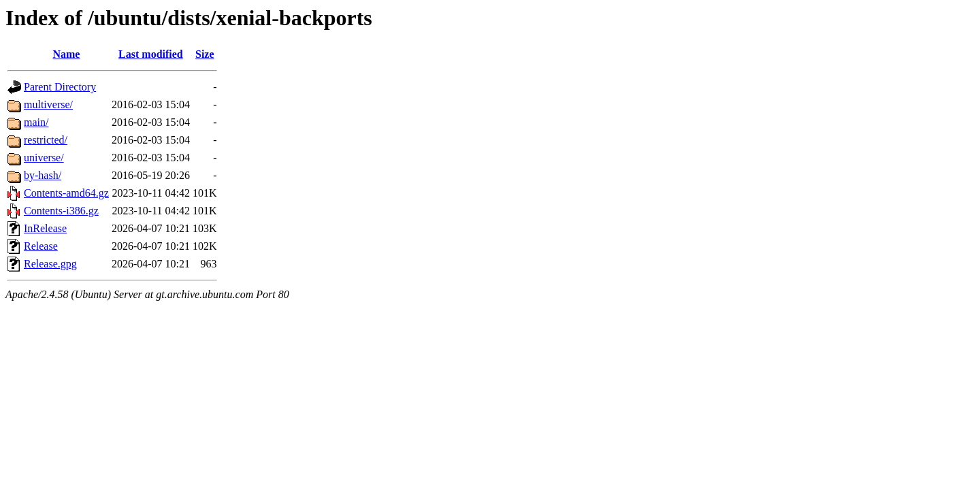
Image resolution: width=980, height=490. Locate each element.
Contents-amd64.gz (66, 193)
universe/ (44, 158)
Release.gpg (50, 264)
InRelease (45, 228)
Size (205, 54)
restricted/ (46, 140)
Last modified (151, 54)
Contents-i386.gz (61, 211)
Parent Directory (60, 87)
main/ (36, 122)
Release (41, 246)
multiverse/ (48, 104)
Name (66, 54)
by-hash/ (43, 175)
